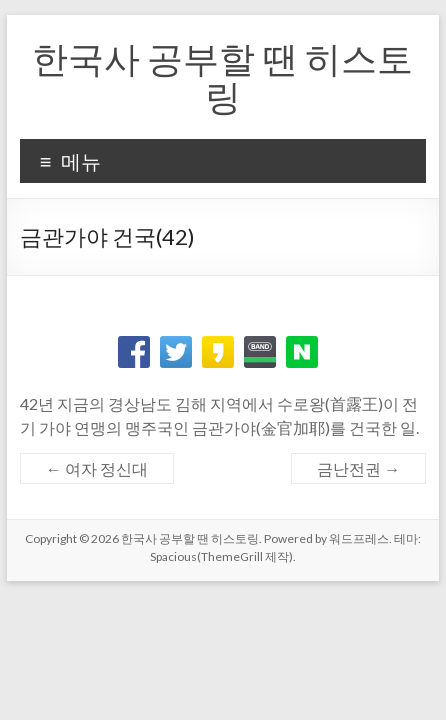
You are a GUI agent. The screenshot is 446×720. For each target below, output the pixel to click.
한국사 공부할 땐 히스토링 (222, 77)
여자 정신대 (97, 468)
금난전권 (358, 468)
